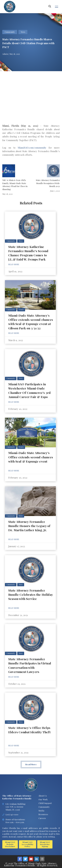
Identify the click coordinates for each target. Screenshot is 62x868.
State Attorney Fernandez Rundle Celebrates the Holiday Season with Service (31, 595)
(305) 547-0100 (12, 814)
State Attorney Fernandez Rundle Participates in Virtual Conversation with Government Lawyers (30, 665)
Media (41, 811)
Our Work (43, 799)
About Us (43, 796)
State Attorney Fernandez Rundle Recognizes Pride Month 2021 (48, 183)
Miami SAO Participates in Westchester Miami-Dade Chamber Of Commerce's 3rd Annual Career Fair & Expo (29, 390)
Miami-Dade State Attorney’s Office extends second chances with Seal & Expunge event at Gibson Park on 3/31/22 (31, 322)
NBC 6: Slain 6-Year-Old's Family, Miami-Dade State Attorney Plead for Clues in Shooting (15, 185)
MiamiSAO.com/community (32, 148)
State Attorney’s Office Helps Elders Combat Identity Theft (29, 730)
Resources (43, 814)
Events (21, 310)
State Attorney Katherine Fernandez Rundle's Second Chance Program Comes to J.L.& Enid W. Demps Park (28, 253)
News (23, 32)
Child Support (45, 803)
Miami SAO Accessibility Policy (27, 844)
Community (10, 32)
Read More (14, 264)
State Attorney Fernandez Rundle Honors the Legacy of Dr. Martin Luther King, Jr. (29, 526)
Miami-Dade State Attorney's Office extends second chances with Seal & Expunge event (31, 457)
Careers (42, 818)
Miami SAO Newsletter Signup (45, 844)
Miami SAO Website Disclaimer (10, 844)
